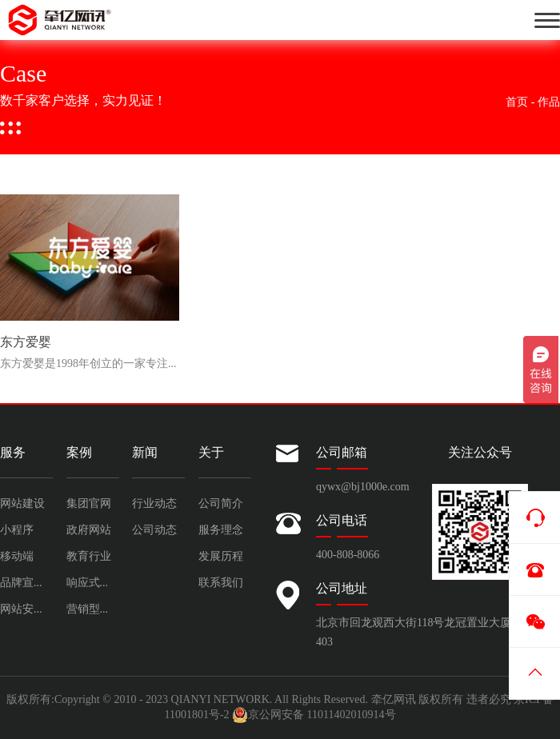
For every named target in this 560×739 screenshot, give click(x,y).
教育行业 (89, 556)
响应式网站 (93, 583)
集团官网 (89, 503)
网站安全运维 (26, 609)
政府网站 (89, 530)
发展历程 (221, 556)
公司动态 (154, 530)
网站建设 (22, 503)
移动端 (17, 556)
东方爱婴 (26, 343)
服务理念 (221, 530)
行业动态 (154, 503)
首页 (517, 102)
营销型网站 (93, 609)
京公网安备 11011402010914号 (314, 715)
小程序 (17, 530)
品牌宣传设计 (26, 583)
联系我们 (221, 583)
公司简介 (221, 503)
